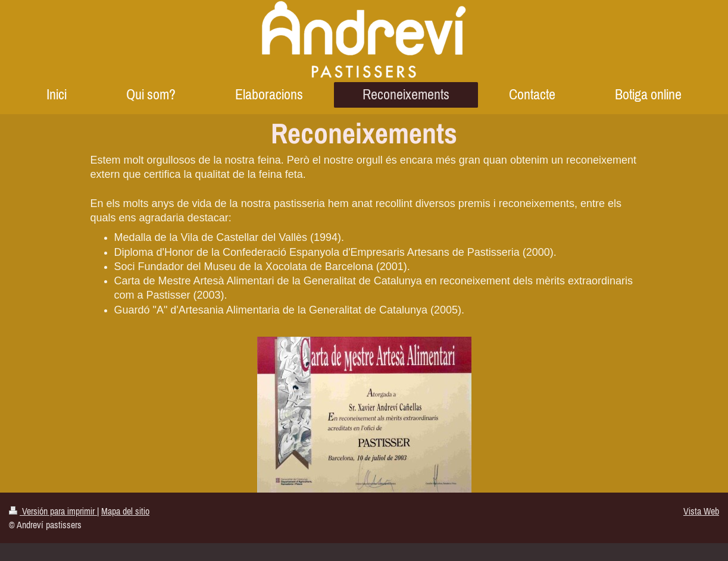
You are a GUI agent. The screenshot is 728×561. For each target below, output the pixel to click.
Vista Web (701, 511)
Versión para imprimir (53, 511)
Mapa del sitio (125, 511)
